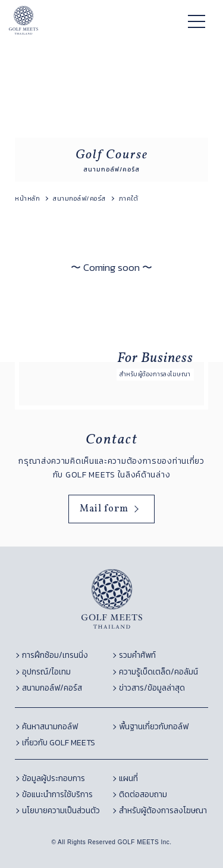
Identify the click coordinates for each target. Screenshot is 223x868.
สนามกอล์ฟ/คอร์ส (52, 688)
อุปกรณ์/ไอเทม (46, 672)
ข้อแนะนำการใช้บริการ (57, 794)
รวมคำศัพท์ (137, 655)
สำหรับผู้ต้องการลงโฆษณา (163, 811)
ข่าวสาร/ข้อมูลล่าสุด (152, 688)
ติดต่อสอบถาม (143, 794)
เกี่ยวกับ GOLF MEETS (59, 743)
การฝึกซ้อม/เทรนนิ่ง (55, 655)
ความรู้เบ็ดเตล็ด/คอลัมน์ (158, 672)
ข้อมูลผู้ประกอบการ (54, 778)
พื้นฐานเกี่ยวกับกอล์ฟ (154, 727)
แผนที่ (128, 778)
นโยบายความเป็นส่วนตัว (61, 811)
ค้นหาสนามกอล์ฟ (50, 727)
